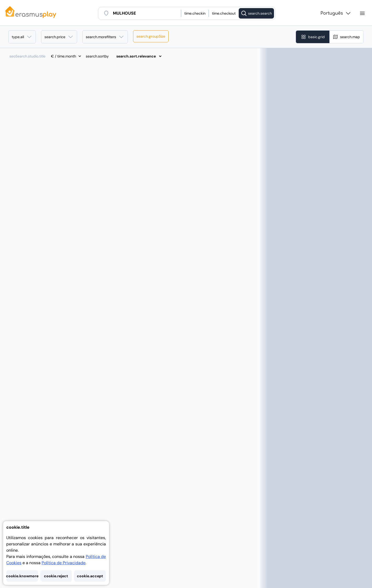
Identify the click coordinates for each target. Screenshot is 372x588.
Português (336, 13)
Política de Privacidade (64, 563)
